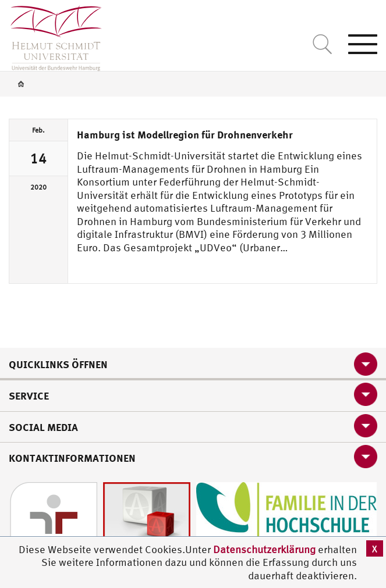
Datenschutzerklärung (264, 549)
